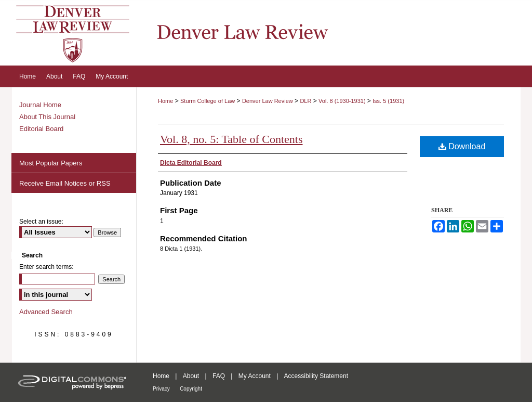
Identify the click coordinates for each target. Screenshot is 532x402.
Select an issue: (41, 222)
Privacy (161, 389)
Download (462, 146)
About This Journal (47, 117)
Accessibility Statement (316, 376)
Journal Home (40, 105)
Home (165, 101)
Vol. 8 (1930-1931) (343, 101)
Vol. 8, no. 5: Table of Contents (231, 139)
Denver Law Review (268, 101)
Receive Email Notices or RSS (65, 183)
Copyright (191, 389)
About (191, 376)
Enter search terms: (46, 267)
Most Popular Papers (51, 163)
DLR (305, 101)
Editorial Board (41, 129)
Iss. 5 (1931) (388, 101)
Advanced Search (46, 312)
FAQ (219, 376)
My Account (255, 376)
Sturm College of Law (208, 101)
